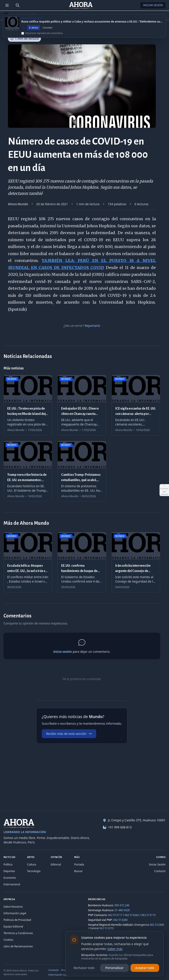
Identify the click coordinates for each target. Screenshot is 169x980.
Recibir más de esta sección (69, 734)
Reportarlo (92, 326)
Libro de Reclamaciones (18, 946)
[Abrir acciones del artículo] (164, 490)
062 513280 (120, 920)
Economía (10, 878)
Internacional (12, 884)
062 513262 (132, 915)
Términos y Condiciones (18, 933)
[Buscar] (18, 5)
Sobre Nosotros (13, 907)
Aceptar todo (145, 968)
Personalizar (115, 968)
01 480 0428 (122, 910)
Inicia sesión (62, 652)
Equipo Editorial (13, 926)
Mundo (18, 15)
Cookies (8, 940)
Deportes (9, 871)
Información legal (58, 975)
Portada (79, 864)
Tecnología (34, 871)
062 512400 (157, 925)
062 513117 (115, 915)
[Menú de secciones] (7, 5)
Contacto (160, 871)
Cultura (32, 864)
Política (8, 864)
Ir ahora (34, 32)
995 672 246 (122, 905)
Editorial (56, 864)
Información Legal (15, 913)
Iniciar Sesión (153, 5)
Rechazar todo (84, 968)
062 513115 (148, 915)
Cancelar (48, 32)
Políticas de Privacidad (17, 920)
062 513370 (106, 928)
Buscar (78, 871)
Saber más (115, 949)
